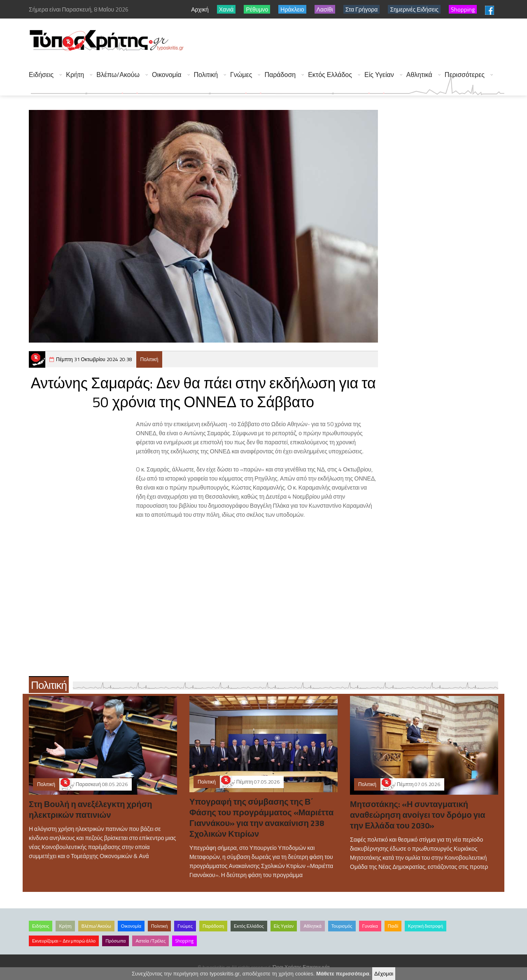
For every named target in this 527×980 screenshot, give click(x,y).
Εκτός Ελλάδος (330, 75)
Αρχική (200, 9)
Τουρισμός (342, 926)
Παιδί (393, 926)
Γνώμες (241, 75)
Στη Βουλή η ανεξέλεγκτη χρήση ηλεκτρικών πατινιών (91, 809)
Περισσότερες (465, 75)
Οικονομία (167, 75)
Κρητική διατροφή (426, 926)
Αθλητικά (419, 75)
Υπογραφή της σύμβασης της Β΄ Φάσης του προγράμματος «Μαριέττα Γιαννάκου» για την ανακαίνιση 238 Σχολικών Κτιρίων (261, 818)
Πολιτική (206, 75)
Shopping (184, 941)
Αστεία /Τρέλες (150, 941)
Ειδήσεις (41, 75)
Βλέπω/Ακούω (118, 75)
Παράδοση (280, 75)
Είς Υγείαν (379, 75)
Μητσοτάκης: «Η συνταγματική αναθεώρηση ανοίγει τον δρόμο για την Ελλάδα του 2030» (418, 815)
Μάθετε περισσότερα (343, 974)
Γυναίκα (370, 926)
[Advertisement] (354, 41)
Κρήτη (75, 75)
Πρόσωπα (115, 941)
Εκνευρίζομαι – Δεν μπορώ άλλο (64, 941)
